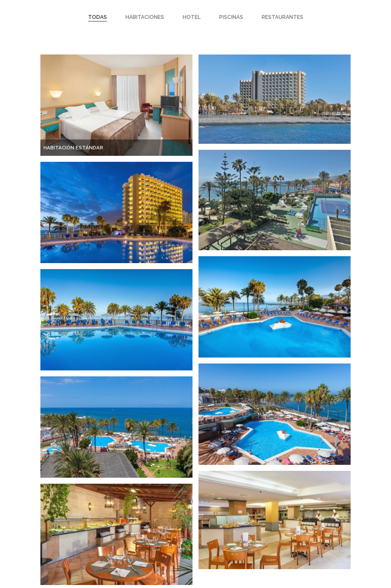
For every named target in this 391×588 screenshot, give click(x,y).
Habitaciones (145, 17)
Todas (98, 17)
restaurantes (283, 17)
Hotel (192, 17)
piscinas (231, 17)
